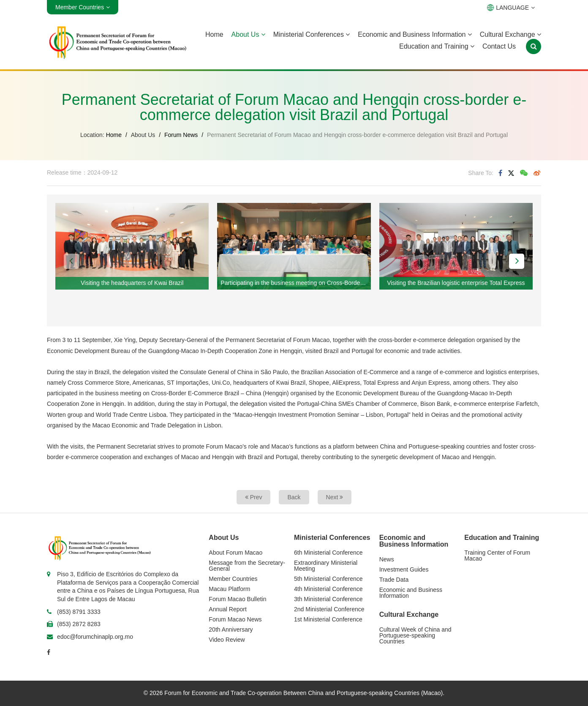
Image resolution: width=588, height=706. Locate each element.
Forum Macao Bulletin (237, 599)
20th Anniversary (231, 629)
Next (335, 497)
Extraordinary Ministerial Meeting (326, 566)
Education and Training (437, 46)
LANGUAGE (511, 8)
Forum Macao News (235, 619)
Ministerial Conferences (312, 34)
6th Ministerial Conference (328, 553)
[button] (71, 261)
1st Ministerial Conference (328, 619)
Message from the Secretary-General (247, 566)
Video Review (227, 640)
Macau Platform (229, 589)
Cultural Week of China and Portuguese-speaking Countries (415, 635)
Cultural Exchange (510, 34)
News (387, 559)
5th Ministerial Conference (328, 579)
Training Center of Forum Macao (497, 555)
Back (294, 497)
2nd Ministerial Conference (329, 609)
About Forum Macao (235, 553)
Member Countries (233, 579)
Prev (254, 497)
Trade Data (394, 580)
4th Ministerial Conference (328, 589)
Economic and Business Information (415, 34)
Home (214, 34)
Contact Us (499, 46)
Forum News (181, 135)
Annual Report (228, 609)
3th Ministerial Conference (328, 599)
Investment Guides (404, 569)
